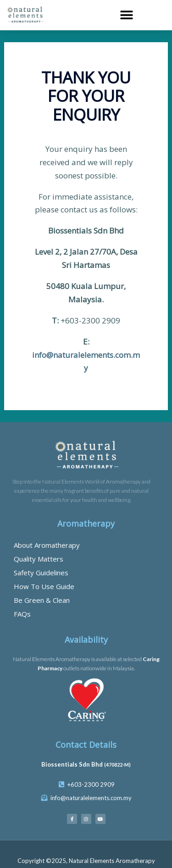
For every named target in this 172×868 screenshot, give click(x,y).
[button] (127, 15)
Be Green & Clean (42, 600)
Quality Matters (39, 559)
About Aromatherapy (47, 545)
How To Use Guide (44, 586)
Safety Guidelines (41, 573)
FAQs (22, 614)
